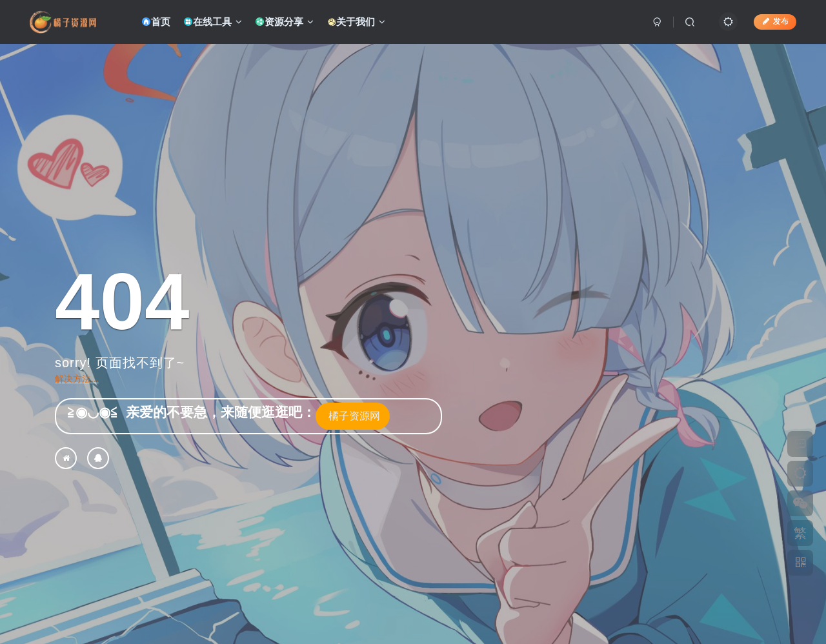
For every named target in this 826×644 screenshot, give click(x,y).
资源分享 (284, 22)
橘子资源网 (352, 416)
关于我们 (356, 22)
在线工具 (213, 22)
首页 (156, 22)
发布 (775, 21)
